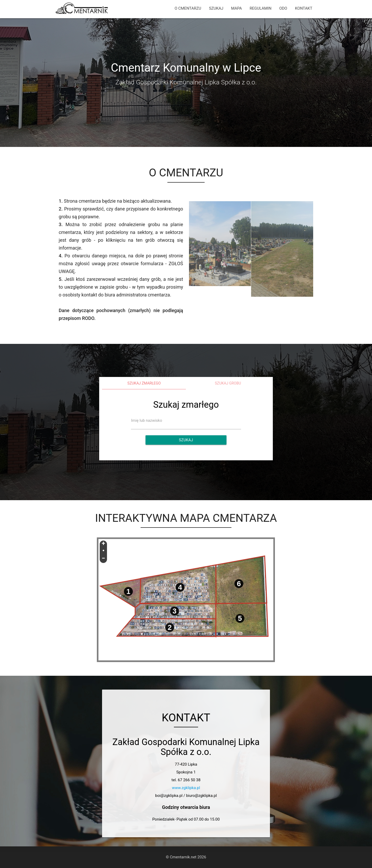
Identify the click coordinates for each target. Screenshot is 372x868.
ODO (283, 8)
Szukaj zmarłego (144, 383)
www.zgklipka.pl (186, 788)
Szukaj (186, 440)
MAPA (237, 8)
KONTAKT (304, 8)
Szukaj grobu (228, 383)
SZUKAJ (216, 8)
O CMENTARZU (188, 8)
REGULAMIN (261, 8)
